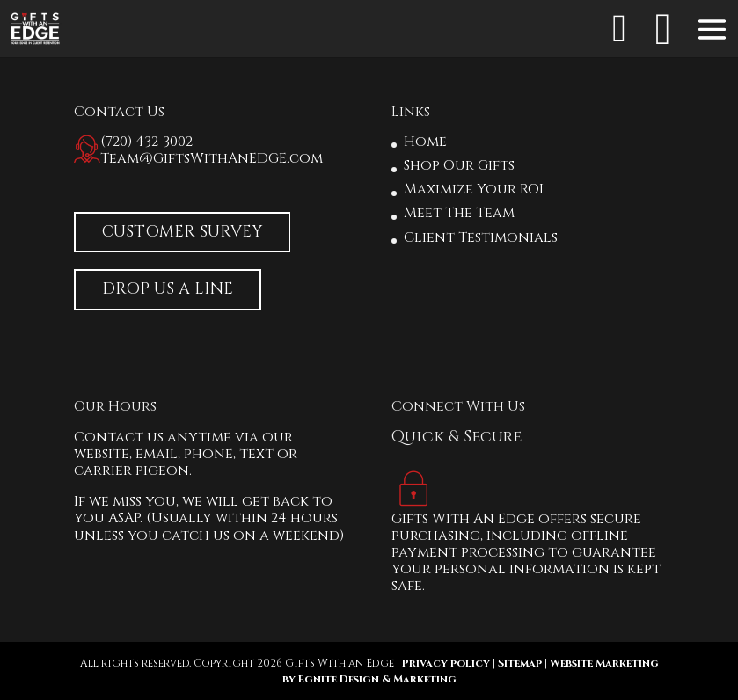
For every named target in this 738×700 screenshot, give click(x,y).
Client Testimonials (481, 237)
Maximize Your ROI (474, 189)
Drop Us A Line (168, 289)
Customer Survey (182, 232)
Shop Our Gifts (459, 165)
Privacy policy (446, 663)
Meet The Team (459, 213)
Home (425, 142)
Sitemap (520, 663)
